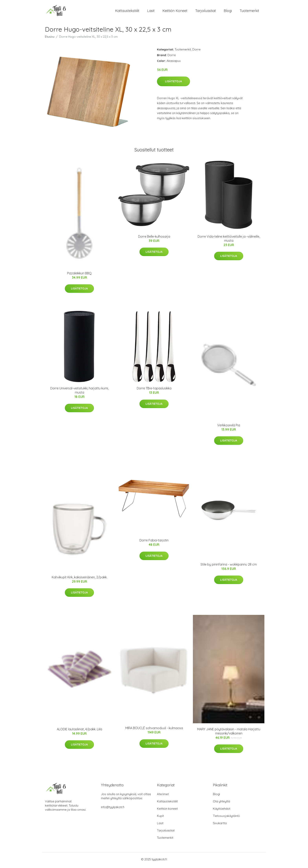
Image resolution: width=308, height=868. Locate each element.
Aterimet (163, 796)
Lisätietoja (173, 83)
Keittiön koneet (175, 12)
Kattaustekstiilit (127, 12)
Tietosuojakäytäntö (226, 818)
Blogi (228, 12)
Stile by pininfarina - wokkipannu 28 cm (229, 566)
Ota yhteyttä (221, 803)
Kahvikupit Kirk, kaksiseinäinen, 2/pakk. (79, 579)
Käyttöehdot (222, 811)
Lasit (151, 12)
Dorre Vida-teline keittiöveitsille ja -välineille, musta (229, 240)
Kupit (160, 818)
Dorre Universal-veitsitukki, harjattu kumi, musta (79, 392)
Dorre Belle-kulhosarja (154, 238)
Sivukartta (220, 825)
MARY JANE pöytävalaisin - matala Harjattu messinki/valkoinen (229, 733)
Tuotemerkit (249, 12)
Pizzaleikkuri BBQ (79, 275)
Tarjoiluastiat (206, 12)
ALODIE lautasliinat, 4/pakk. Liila (79, 731)
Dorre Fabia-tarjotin (154, 542)
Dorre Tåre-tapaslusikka (154, 390)
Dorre (196, 51)
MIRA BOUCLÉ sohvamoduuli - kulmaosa (154, 730)
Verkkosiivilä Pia (229, 427)
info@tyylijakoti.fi (113, 809)
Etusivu (50, 39)
